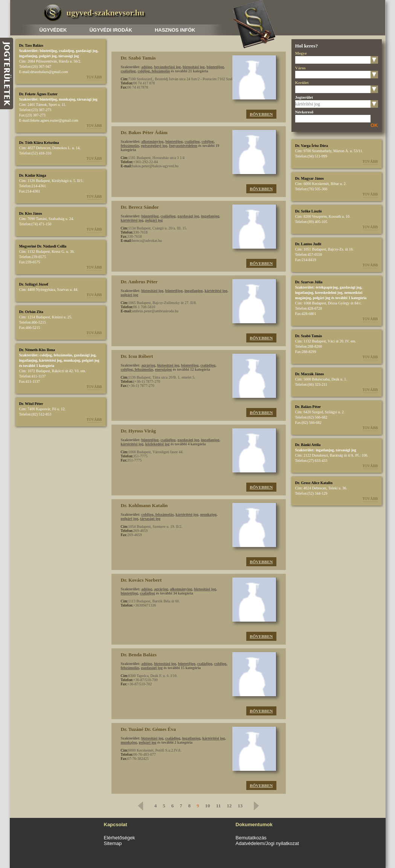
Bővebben (261, 114)
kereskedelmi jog (329, 293)
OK (374, 125)
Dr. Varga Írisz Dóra (312, 146)
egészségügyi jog (154, 146)
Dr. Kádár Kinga (33, 175)
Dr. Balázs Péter (308, 407)
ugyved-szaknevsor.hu (105, 13)
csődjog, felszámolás (56, 355)
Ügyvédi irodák (111, 30)
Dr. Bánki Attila (308, 445)
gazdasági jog (87, 51)
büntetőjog (48, 51)
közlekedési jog (158, 444)
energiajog (164, 369)
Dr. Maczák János (310, 374)
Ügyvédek (53, 30)
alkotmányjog (152, 141)
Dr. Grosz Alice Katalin (314, 483)
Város (300, 68)
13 (240, 806)
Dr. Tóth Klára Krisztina (39, 143)
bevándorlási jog (167, 67)
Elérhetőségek (120, 838)
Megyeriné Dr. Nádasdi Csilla (43, 246)
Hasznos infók (175, 30)
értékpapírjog (327, 287)
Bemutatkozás (251, 838)
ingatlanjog (28, 56)
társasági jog (69, 56)
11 (218, 806)
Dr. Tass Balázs (31, 45)
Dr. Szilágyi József (34, 284)
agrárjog (148, 365)
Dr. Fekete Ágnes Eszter (38, 94)
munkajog (67, 99)
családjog (66, 51)
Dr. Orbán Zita (31, 312)
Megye (301, 53)
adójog (147, 67)
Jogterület (304, 97)
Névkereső (304, 112)
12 (229, 806)
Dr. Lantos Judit (308, 244)
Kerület (302, 83)
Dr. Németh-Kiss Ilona (37, 350)
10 (208, 806)
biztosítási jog (194, 67)
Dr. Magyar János (310, 178)
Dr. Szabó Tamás (309, 336)
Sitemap (113, 843)
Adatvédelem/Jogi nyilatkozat (267, 843)
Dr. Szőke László (309, 211)
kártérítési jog (50, 360)
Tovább (94, 77)
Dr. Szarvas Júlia (309, 282)
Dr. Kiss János (31, 213)
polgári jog (48, 56)
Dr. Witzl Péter (31, 404)
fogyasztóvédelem (183, 146)
